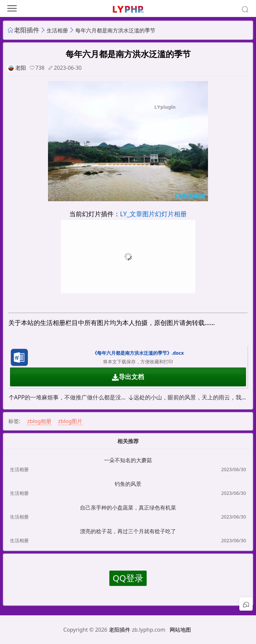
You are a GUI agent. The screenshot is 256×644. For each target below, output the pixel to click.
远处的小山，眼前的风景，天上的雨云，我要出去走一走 (188, 397)
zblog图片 (70, 421)
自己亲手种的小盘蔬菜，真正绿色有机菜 (128, 508)
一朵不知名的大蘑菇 (128, 460)
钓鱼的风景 (128, 484)
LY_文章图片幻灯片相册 (153, 214)
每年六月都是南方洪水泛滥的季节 (115, 30)
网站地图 (180, 630)
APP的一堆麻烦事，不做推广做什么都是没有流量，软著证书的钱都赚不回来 (68, 397)
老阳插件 (27, 30)
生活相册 (57, 30)
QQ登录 (128, 578)
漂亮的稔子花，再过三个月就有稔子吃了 (128, 531)
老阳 (21, 68)
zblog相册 (39, 421)
